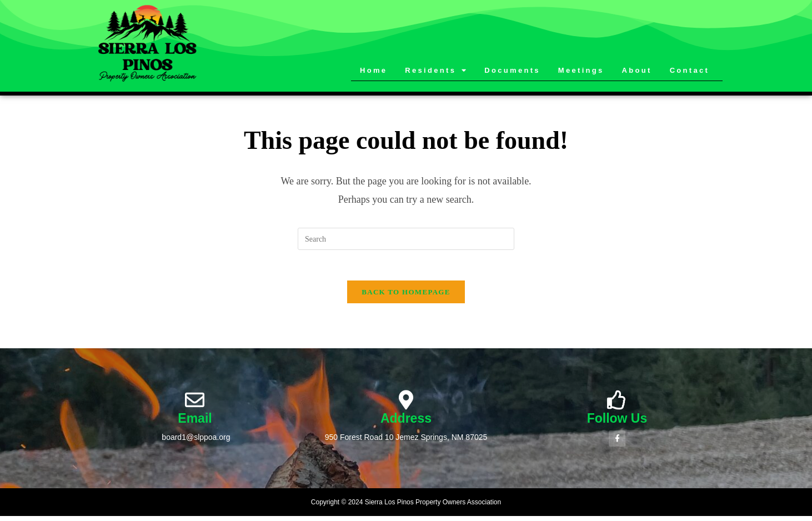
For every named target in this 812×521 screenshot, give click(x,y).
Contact (690, 70)
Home (374, 70)
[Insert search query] (406, 239)
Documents (512, 70)
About (637, 70)
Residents (436, 71)
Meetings (581, 70)
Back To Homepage (406, 295)
